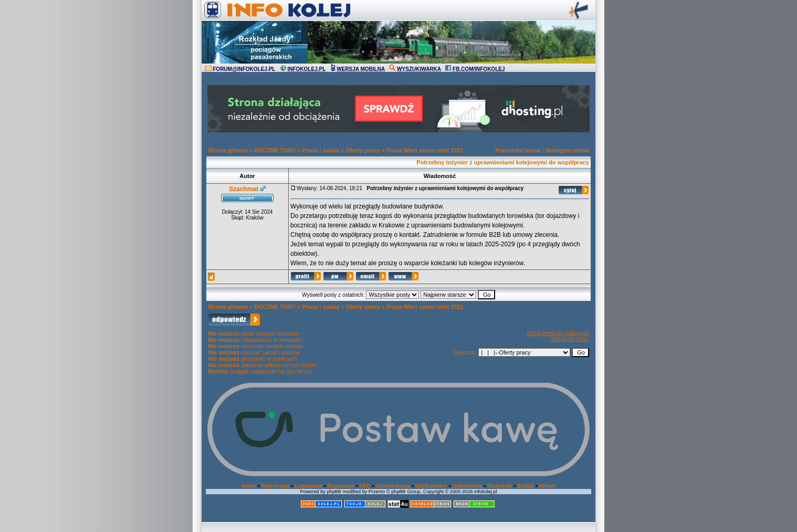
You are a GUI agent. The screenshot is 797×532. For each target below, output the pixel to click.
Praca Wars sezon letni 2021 (425, 150)
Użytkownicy (431, 486)
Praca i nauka (321, 150)
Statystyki (500, 486)
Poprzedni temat (518, 150)
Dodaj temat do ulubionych (558, 333)
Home (249, 486)
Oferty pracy (363, 150)
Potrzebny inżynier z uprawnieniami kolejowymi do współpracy (503, 162)
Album (547, 486)
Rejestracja (275, 486)
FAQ (365, 486)
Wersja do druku (570, 339)
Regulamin (340, 486)
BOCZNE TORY (275, 150)
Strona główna (228, 150)
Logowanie (308, 486)
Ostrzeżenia (467, 486)
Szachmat (244, 189)
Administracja (393, 486)
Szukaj (526, 486)
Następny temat (568, 150)
